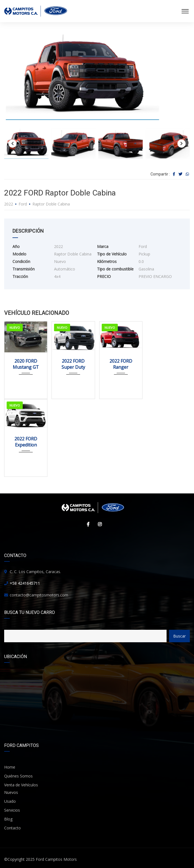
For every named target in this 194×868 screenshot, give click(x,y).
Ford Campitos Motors (56, 859)
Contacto (12, 828)
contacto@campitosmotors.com (39, 595)
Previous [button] (12, 144)
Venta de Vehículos (21, 785)
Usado (10, 801)
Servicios (12, 810)
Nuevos (11, 792)
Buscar (179, 636)
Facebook (87, 524)
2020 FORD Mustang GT (26, 364)
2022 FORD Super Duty (73, 364)
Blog (8, 819)
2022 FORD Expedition (26, 442)
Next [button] (182, 144)
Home (10, 767)
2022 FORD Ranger (121, 364)
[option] (97, 78)
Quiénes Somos (18, 776)
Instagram (98, 524)
